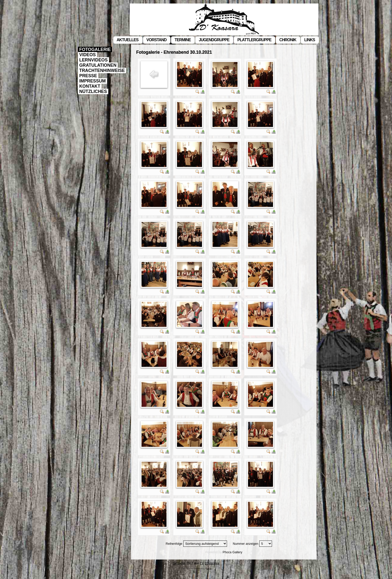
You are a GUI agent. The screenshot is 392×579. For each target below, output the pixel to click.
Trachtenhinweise (102, 70)
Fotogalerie (95, 49)
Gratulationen (98, 65)
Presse (88, 76)
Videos (87, 55)
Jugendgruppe (214, 40)
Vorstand (157, 40)
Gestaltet (179, 563)
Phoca (227, 552)
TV (202, 563)
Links (310, 40)
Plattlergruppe (254, 40)
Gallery (237, 552)
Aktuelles (128, 40)
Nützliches (93, 91)
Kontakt (90, 86)
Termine (183, 40)
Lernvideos (93, 60)
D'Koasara (212, 563)
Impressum (92, 81)
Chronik (288, 40)
